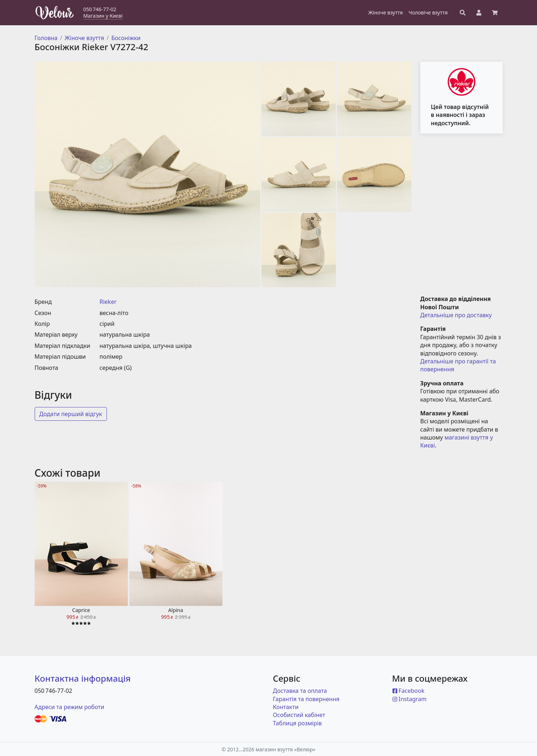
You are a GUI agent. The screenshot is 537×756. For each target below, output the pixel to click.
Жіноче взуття (84, 38)
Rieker (108, 302)
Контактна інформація (83, 678)
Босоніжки (126, 38)
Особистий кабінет (299, 715)
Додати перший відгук (71, 414)
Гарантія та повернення (306, 699)
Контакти (286, 707)
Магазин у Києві (103, 16)
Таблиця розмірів (298, 723)
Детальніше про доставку (456, 315)
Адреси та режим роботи (70, 707)
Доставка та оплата (300, 691)
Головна (46, 38)
